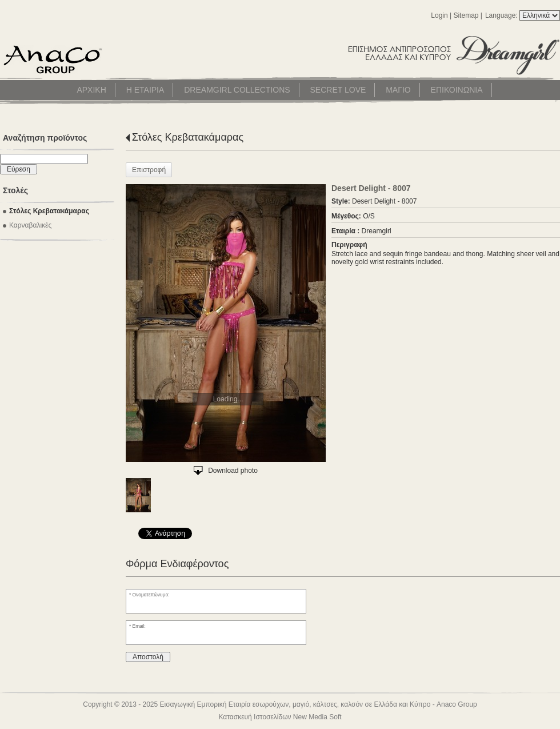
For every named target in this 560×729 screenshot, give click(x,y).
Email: (139, 626)
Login (439, 15)
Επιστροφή (149, 170)
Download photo (233, 471)
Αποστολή (148, 657)
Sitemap (466, 15)
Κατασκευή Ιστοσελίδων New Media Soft (280, 717)
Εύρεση (19, 169)
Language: (502, 15)
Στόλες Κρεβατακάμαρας (188, 137)
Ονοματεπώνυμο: (151, 595)
